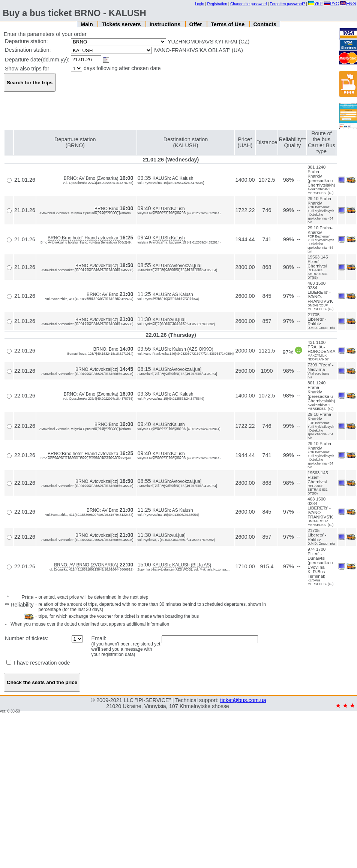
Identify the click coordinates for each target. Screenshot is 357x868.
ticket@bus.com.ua (243, 700)
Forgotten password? (288, 4)
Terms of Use (228, 24)
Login (199, 4)
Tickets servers (122, 24)
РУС (331, 4)
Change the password (248, 4)
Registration (217, 4)
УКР (316, 4)
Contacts (265, 24)
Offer (196, 24)
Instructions (166, 24)
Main (88, 24)
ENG (348, 4)
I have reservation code (38, 663)
